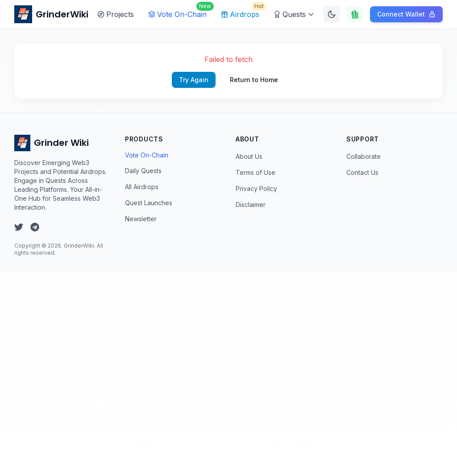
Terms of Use (256, 172)
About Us (249, 156)
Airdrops (242, 12)
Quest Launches (149, 203)
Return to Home (254, 80)
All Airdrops (142, 187)
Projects (116, 14)
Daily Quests (143, 171)
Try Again (194, 80)
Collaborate (364, 156)
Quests (294, 14)
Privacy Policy (256, 188)
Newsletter (141, 219)
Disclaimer (251, 205)
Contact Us (362, 172)
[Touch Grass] (355, 14)
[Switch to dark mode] (332, 14)
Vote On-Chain (179, 12)
